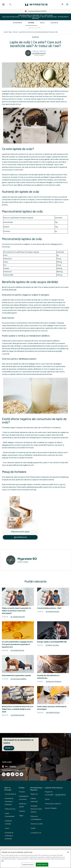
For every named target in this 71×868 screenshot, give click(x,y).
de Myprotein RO (39, 53)
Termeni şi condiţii (37, 824)
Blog (10, 32)
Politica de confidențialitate (36, 818)
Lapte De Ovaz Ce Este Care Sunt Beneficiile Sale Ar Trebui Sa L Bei (38, 32)
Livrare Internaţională (9, 815)
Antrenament (18, 23)
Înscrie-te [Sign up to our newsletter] (9, 748)
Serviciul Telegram (51, 808)
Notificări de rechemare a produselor (9, 801)
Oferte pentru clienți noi (53, 804)
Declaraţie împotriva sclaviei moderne (36, 809)
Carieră (33, 828)
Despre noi (34, 794)
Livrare (7, 828)
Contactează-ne (10, 794)
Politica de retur (10, 809)
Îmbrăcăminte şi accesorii (24, 798)
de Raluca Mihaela (54, 682)
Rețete (42, 23)
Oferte (47, 799)
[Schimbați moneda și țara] (35, 767)
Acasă (6, 32)
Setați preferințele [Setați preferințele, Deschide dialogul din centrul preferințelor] (28, 865)
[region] (35, 859)
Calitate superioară (34, 800)
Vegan (21, 816)
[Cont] (63, 4)
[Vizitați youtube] (17, 774)
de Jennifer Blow (18, 617)
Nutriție (31, 23)
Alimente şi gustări (23, 805)
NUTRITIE (35, 37)
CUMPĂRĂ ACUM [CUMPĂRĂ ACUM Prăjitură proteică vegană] (20, 537)
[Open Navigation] (3, 4)
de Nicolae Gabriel (19, 679)
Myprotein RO (27, 559)
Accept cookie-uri (42, 865)
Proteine (22, 792)
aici (3, 861)
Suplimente (54, 23)
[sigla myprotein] (36, 4)
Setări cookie (7, 762)
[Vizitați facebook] (8, 774)
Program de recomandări (56, 793)
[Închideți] (68, 852)
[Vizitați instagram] (4, 774)
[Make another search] (36, 28)
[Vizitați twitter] (21, 774)
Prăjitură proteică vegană (20, 532)
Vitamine (22, 811)
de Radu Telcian (52, 645)
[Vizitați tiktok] (13, 774)
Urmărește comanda (8, 822)
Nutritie (15, 32)
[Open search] (10, 4)
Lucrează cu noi (36, 833)
